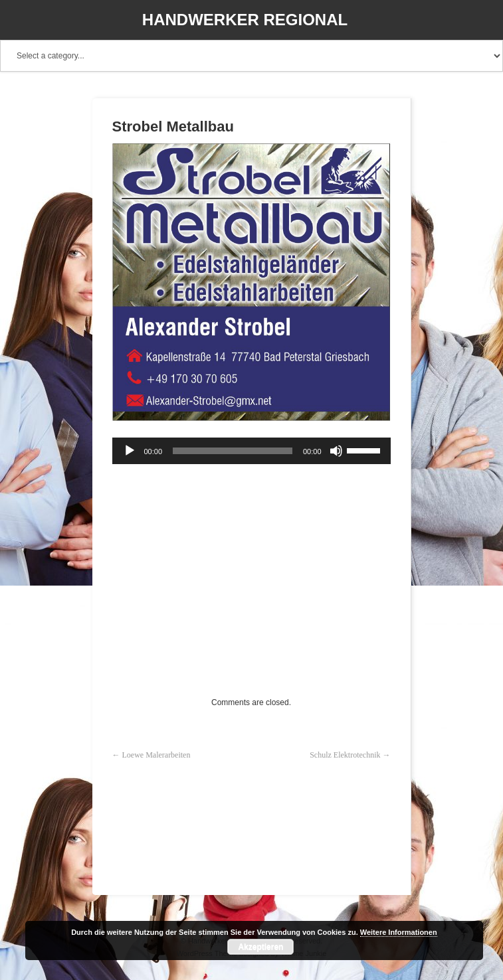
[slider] (233, 451)
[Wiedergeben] (130, 451)
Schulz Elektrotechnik (345, 755)
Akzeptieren (260, 947)
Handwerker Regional (245, 20)
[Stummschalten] (336, 451)
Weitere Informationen (399, 932)
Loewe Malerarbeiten (156, 755)
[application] (251, 451)
